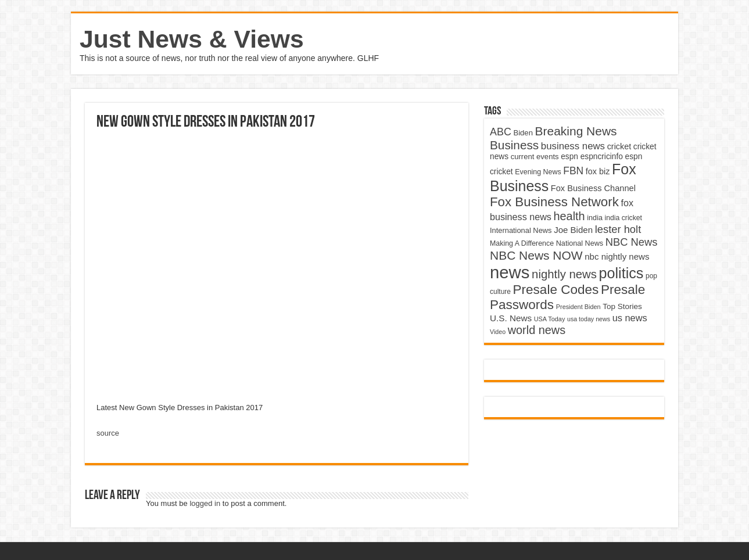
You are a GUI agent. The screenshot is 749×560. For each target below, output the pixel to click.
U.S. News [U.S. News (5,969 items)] (511, 318)
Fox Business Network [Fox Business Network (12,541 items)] (554, 202)
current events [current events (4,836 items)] (535, 157)
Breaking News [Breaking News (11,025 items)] (576, 131)
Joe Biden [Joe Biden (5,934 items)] (573, 230)
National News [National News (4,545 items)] (580, 243)
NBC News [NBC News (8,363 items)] (632, 242)
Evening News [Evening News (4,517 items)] (538, 172)
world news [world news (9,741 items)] (537, 330)
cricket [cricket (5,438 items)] (619, 146)
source (108, 433)
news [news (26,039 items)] (510, 272)
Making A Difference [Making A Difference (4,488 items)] (522, 243)
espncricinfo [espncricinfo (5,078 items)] (602, 157)
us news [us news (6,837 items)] (630, 318)
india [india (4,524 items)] (595, 218)
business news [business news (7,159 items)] (573, 146)
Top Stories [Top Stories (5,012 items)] (622, 306)
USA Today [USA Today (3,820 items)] (550, 319)
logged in (205, 503)
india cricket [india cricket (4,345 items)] (623, 218)
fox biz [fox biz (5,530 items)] (598, 171)
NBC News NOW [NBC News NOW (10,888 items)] (536, 255)
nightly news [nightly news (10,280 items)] (564, 274)
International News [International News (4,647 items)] (521, 230)
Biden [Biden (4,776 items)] (523, 133)
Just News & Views (192, 39)
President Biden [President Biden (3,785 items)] (578, 307)
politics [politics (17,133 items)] (621, 273)
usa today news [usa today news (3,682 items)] (589, 319)
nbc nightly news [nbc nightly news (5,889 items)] (617, 256)
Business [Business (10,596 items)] (514, 145)
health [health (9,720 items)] (569, 216)
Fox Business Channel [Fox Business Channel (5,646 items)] (593, 188)
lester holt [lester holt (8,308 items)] (618, 229)
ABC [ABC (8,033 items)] (501, 132)
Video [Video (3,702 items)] (498, 332)
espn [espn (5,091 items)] (569, 157)
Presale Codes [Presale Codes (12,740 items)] (556, 290)
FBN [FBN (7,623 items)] (573, 171)
